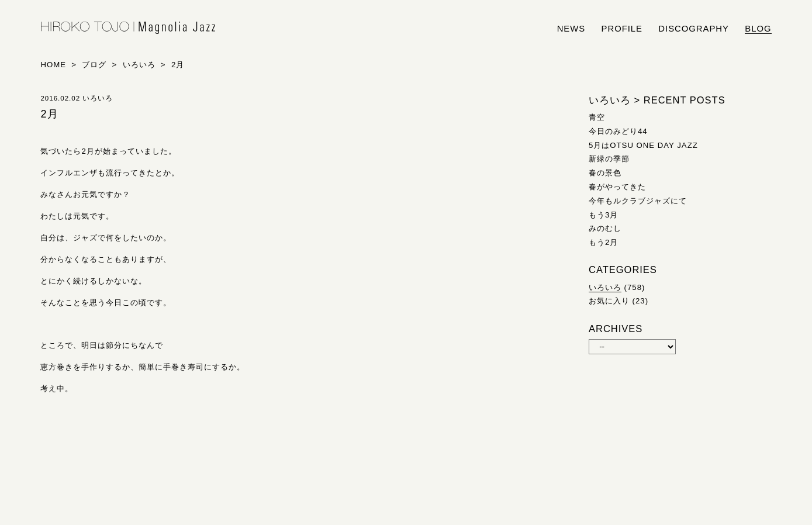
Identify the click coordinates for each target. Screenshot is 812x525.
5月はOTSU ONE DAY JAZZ (643, 145)
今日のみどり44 (618, 131)
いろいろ (605, 287)
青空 (597, 117)
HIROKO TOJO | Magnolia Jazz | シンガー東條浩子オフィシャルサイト (128, 28)
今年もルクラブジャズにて (638, 201)
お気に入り (609, 301)
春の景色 (605, 173)
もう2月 (603, 242)
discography (694, 29)
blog (758, 29)
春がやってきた (617, 187)
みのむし (605, 228)
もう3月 (603, 215)
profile (622, 29)
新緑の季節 (609, 159)
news (571, 29)
